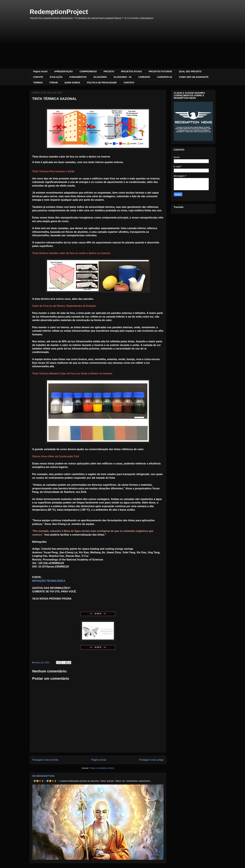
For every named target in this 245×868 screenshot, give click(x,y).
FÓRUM (53, 83)
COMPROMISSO (88, 71)
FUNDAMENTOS (78, 77)
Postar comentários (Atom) (102, 768)
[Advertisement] (123, 45)
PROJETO (109, 71)
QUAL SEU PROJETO (190, 71)
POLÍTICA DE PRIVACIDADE (102, 83)
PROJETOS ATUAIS (131, 71)
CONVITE (38, 77)
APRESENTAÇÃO (63, 71)
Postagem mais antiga (151, 760)
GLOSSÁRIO (100, 77)
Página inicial (40, 71)
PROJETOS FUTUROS (160, 71)
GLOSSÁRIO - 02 (123, 77)
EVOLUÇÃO (56, 77)
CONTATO (129, 83)
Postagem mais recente (45, 760)
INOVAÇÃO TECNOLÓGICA (49, 581)
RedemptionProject (59, 12)
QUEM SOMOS (72, 83)
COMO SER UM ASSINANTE (194, 77)
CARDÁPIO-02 (164, 77)
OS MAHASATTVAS (43, 776)
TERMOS (38, 83)
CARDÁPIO (144, 77)
